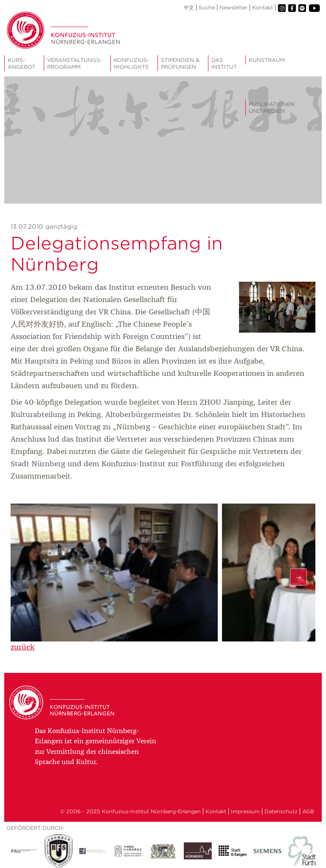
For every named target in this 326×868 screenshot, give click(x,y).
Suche (207, 7)
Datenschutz (281, 811)
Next (298, 577)
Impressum (245, 811)
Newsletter (233, 7)
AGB (308, 811)
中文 (189, 7)
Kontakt (263, 7)
